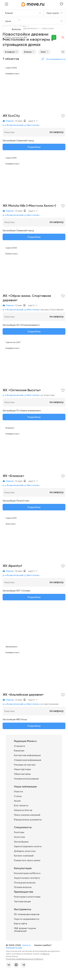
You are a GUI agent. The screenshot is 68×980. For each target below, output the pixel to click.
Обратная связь (22, 774)
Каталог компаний (24, 856)
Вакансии (19, 751)
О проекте (20, 746)
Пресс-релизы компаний (27, 815)
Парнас (10, 121)
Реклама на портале (25, 765)
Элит (43, 52)
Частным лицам (22, 901)
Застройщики (21, 842)
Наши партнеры (22, 769)
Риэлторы (19, 832)
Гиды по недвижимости (27, 919)
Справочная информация (28, 760)
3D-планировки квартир (27, 914)
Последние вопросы (25, 883)
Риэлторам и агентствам (27, 897)
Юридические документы (28, 820)
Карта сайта (20, 923)
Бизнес (28, 52)
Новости (18, 791)
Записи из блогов (23, 810)
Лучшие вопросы (23, 887)
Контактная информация (27, 755)
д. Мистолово (32, 125)
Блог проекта (21, 805)
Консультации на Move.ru (27, 873)
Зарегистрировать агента (28, 846)
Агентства (19, 837)
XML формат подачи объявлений (25, 930)
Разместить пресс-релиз (27, 860)
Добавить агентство (25, 851)
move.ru (27, 945)
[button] (53, 59)
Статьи (18, 796)
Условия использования (26, 779)
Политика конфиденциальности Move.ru (24, 959)
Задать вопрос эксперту (27, 878)
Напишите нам (14, 948)
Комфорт (10, 52)
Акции (17, 801)
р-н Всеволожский (13, 125)
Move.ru (46, 954)
